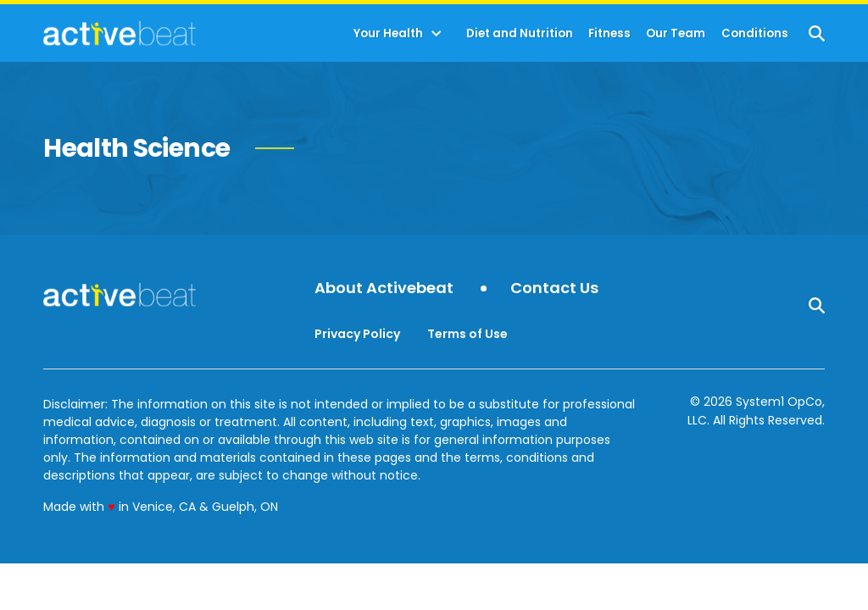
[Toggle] (437, 34)
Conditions (755, 33)
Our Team (676, 33)
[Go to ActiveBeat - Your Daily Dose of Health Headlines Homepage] (119, 33)
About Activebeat (384, 288)
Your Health (388, 33)
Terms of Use (467, 334)
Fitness (609, 33)
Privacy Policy (357, 334)
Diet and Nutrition (520, 33)
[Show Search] (817, 33)
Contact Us (554, 288)
